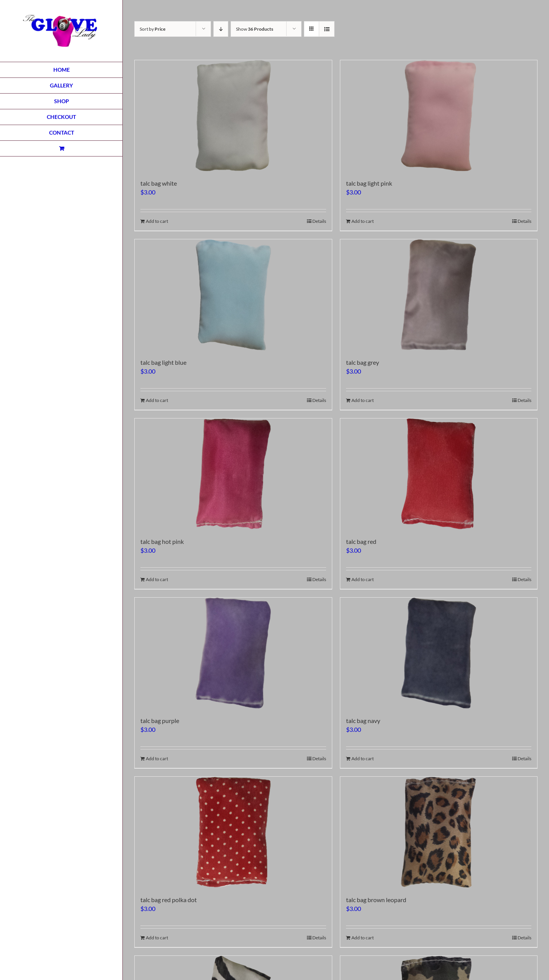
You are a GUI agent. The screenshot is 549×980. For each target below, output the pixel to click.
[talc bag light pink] (439, 116)
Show (255, 29)
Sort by (152, 29)
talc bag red (361, 541)
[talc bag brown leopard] (439, 832)
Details (319, 221)
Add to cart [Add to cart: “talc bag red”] (363, 579)
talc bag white (159, 183)
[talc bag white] (233, 116)
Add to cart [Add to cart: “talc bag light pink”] (363, 221)
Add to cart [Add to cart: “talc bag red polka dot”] (157, 938)
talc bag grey (363, 362)
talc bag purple (160, 721)
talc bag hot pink (162, 541)
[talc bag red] (439, 474)
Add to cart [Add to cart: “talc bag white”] (157, 221)
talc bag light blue (163, 362)
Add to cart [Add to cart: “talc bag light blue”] (157, 400)
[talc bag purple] (233, 653)
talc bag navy (363, 721)
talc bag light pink (369, 183)
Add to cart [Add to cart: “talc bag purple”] (157, 758)
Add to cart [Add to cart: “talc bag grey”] (363, 400)
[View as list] (327, 29)
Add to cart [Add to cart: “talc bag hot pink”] (157, 579)
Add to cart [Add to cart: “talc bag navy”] (363, 758)
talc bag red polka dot (169, 900)
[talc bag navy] (439, 653)
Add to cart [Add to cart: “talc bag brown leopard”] (363, 938)
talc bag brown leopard (376, 900)
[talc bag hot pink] (233, 474)
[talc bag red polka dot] (233, 832)
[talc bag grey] (439, 295)
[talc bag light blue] (233, 295)
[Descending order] (221, 29)
